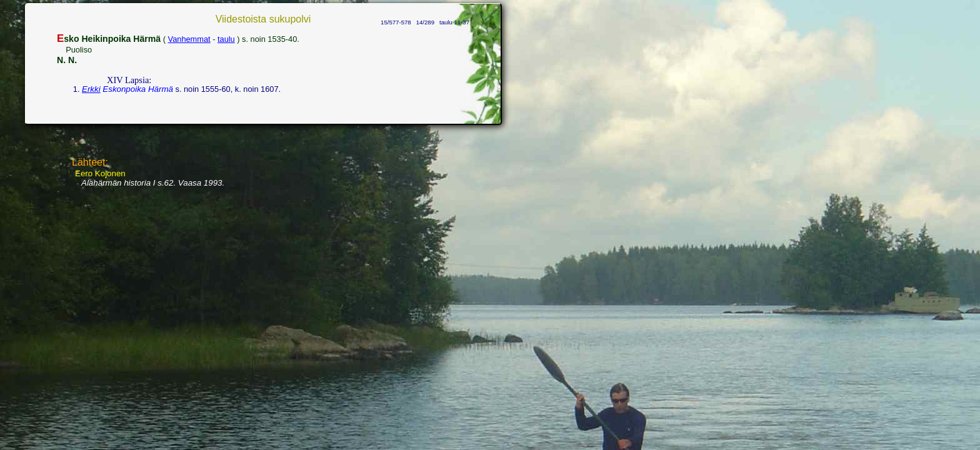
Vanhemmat (189, 39)
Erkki (91, 89)
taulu (226, 39)
